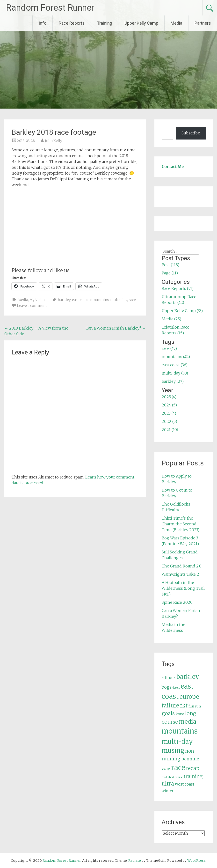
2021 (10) (170, 430)
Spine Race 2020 (177, 602)
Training (105, 23)
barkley (64, 300)
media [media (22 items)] (188, 722)
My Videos (38, 300)
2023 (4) (169, 413)
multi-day (119, 300)
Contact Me (173, 167)
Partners (203, 23)
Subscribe (191, 133)
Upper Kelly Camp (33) (182, 311)
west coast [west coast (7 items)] (185, 784)
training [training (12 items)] (193, 776)
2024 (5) (169, 405)
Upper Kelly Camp (141, 23)
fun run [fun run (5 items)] (195, 706)
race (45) (169, 348)
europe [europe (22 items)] (189, 697)
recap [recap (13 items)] (193, 768)
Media (176, 23)
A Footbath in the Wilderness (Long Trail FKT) (183, 588)
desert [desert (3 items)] (176, 688)
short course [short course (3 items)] (175, 777)
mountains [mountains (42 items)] (180, 731)
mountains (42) (176, 357)
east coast (80, 300)
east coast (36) (175, 365)
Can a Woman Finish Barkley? (116, 328)
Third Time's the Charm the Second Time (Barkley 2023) (181, 524)
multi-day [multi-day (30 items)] (177, 741)
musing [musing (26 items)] (173, 750)
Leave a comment (32, 306)
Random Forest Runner (50, 8)
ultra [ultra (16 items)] (168, 784)
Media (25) (171, 319)
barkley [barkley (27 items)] (188, 677)
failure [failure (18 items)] (170, 706)
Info (43, 23)
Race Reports (72, 23)
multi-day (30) (175, 373)
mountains (99, 300)
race (132, 300)
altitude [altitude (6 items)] (169, 678)
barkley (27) (173, 381)
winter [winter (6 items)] (168, 791)
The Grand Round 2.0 (182, 566)
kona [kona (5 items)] (180, 714)
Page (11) (170, 273)
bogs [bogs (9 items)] (167, 687)
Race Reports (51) (178, 288)
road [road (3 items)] (164, 777)
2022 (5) (169, 421)
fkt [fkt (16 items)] (184, 706)
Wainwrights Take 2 (180, 574)
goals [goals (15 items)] (168, 713)
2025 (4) (169, 397)
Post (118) (170, 265)
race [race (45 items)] (178, 768)
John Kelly (54, 141)
